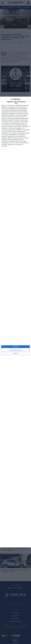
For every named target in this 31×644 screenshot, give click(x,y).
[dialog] (15, 322)
